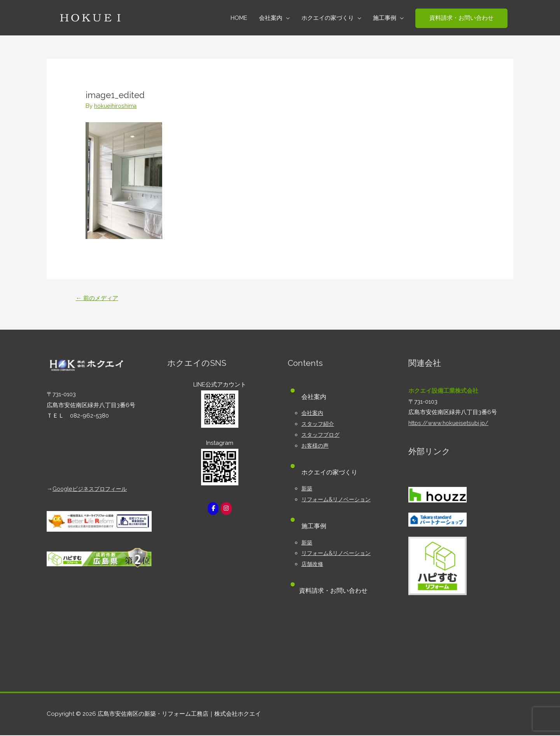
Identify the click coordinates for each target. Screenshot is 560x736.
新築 (307, 489)
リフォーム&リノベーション (338, 500)
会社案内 (313, 414)
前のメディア (99, 298)
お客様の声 (316, 446)
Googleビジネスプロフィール (92, 490)
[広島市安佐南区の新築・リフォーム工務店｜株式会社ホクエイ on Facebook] (213, 509)
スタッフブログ (322, 436)
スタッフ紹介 (319, 425)
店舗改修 (313, 565)
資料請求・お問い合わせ (336, 591)
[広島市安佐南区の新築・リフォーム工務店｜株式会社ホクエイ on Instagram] (227, 509)
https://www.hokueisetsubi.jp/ (450, 424)
